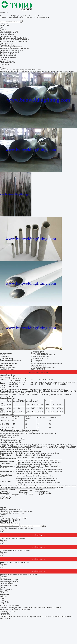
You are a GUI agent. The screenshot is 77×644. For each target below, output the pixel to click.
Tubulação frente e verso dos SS (11, 509)
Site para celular (5, 615)
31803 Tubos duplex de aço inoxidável (13, 538)
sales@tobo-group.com (22, 610)
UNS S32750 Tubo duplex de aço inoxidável (15, 550)
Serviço (3, 600)
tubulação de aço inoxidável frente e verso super (16, 511)
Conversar (44, 373)
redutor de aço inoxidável (9, 585)
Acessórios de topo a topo (9, 580)
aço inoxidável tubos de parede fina (12, 513)
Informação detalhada (8, 375)
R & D (2, 593)
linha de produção (6, 589)
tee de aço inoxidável (7, 584)
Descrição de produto (7, 377)
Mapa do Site (5, 613)
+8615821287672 (21, 518)
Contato (43, 526)
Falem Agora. (5, 26)
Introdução (4, 596)
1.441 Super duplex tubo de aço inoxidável (14, 562)
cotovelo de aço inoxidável (9, 582)
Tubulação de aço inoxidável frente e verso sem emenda (19, 574)
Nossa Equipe (5, 602)
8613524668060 (15, 520)
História (3, 598)
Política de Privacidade (8, 611)
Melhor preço (34, 373)
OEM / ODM (4, 591)
